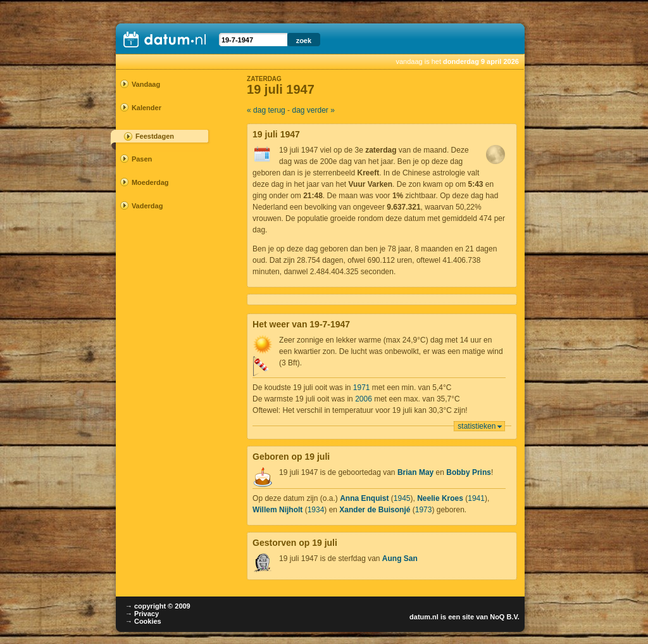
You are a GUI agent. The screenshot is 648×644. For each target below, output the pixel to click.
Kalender (146, 108)
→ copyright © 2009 (158, 606)
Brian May (415, 472)
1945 (402, 498)
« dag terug (266, 110)
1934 (316, 510)
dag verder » (313, 110)
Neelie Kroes (440, 498)
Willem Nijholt (277, 510)
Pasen (142, 159)
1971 (362, 388)
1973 (424, 510)
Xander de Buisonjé (375, 510)
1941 (476, 498)
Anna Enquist (364, 498)
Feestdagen (155, 136)
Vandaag (146, 84)
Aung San (400, 559)
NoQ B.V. (505, 617)
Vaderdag (147, 206)
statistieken (477, 426)
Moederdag (150, 182)
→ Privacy (142, 614)
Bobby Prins (469, 472)
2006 (364, 399)
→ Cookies (143, 621)
